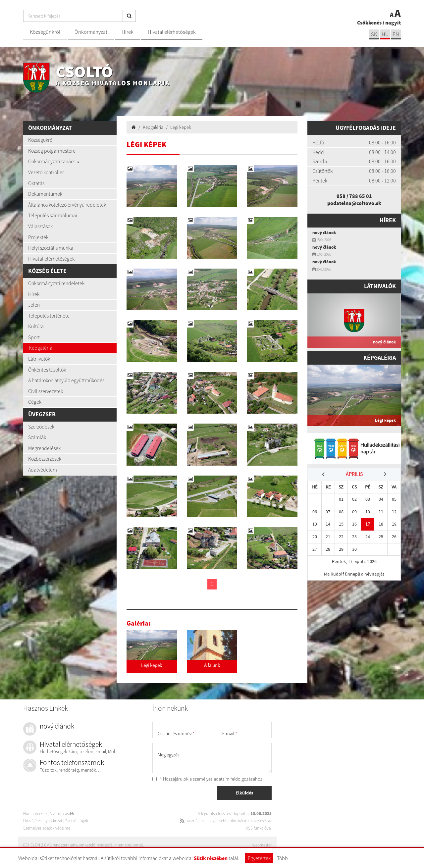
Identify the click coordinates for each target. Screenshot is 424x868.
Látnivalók (39, 359)
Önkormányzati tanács (54, 161)
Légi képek (181, 127)
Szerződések (41, 427)
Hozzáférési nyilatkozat (43, 821)
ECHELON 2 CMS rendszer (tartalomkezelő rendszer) (68, 845)
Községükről (41, 140)
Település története (49, 316)
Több (282, 858)
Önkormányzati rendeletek (56, 283)
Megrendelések (44, 448)
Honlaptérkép (35, 814)
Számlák (37, 437)
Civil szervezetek (46, 391)
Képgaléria (41, 348)
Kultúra (36, 326)
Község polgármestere (52, 151)
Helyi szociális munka (51, 248)
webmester (262, 845)
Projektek (38, 237)
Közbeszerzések (45, 459)
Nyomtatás (62, 814)
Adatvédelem (43, 470)
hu (385, 34)
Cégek (35, 402)
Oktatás (36, 183)
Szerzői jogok (77, 821)
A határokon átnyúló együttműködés (66, 380)
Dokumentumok (45, 194)
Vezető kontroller (46, 172)
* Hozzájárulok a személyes (208, 779)
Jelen (34, 305)
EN (396, 34)
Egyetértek (259, 858)
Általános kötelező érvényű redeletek (67, 205)
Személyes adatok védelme (47, 828)
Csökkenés (369, 23)
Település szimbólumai (53, 215)
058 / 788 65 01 (354, 196)
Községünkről (45, 32)
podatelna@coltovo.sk (354, 203)
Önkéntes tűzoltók (47, 370)
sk (374, 34)
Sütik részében (211, 858)
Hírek (128, 32)
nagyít (393, 23)
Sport (34, 337)
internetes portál (129, 845)
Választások (40, 226)
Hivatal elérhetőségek (172, 32)
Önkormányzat (91, 32)
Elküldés (244, 793)
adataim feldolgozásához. (238, 779)
